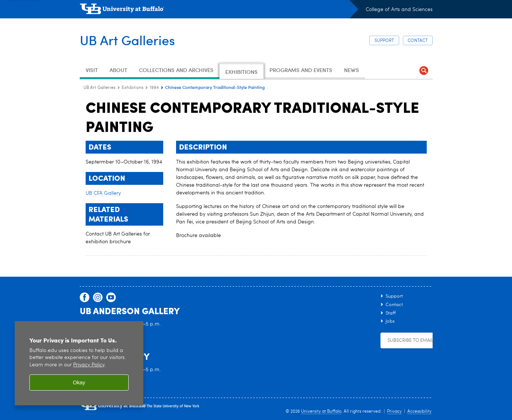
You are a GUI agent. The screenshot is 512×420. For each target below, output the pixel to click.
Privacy (394, 412)
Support (384, 41)
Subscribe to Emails (412, 340)
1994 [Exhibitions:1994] (154, 88)
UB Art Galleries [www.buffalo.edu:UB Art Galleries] (99, 88)
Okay (79, 383)
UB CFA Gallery (103, 193)
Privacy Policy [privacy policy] (89, 365)
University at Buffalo (321, 412)
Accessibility (419, 412)
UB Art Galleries (127, 40)
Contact (418, 41)
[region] (79, 363)
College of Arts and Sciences (399, 10)
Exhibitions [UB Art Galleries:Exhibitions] (133, 88)
